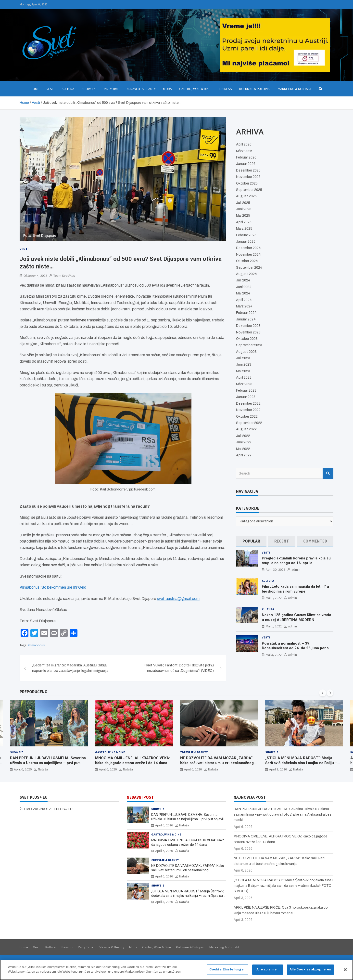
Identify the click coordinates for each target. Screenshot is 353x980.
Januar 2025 (246, 242)
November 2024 (248, 255)
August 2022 (246, 429)
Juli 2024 (243, 280)
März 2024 (244, 306)
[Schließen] (345, 972)
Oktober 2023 (247, 339)
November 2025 (248, 177)
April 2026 (244, 144)
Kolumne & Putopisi (255, 89)
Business (225, 89)
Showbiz (88, 89)
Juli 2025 (243, 203)
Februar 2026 (246, 157)
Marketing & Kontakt (295, 89)
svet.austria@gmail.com (178, 599)
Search (328, 473)
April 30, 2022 (275, 569)
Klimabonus (36, 645)
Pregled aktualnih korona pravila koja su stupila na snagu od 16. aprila (296, 561)
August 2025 (246, 196)
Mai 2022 (243, 449)
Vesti (50, 89)
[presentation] (323, 693)
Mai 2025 (243, 216)
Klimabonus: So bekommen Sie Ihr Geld (53, 587)
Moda (167, 89)
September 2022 (249, 423)
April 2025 (244, 222)
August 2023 (246, 352)
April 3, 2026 (278, 769)
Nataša (43, 769)
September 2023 (249, 345)
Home (35, 89)
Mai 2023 (243, 371)
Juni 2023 (244, 364)
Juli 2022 (243, 436)
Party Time (111, 89)
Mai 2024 (243, 293)
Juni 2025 (244, 209)
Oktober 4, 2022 (35, 276)
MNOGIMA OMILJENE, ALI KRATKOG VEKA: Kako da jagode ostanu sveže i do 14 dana (133, 760)
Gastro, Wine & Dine (195, 89)
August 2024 (246, 274)
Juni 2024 (244, 287)
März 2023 (244, 384)
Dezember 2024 (248, 248)
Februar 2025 (246, 235)
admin (296, 569)
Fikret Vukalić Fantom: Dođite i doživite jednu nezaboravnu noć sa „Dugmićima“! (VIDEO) (179, 668)
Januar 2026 (246, 164)
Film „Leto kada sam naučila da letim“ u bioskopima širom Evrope (295, 589)
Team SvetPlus (64, 276)
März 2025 (244, 229)
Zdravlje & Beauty (141, 89)
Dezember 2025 (248, 170)
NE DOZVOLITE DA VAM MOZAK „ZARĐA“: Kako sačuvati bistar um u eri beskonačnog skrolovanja (217, 763)
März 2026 (244, 151)
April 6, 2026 (23, 769)
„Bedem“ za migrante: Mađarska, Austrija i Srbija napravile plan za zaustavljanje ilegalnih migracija (70, 668)
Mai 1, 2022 (274, 598)
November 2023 (248, 332)
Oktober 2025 (247, 183)
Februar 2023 (246, 391)
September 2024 (249, 268)
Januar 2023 (246, 397)
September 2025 (249, 190)
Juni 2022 (244, 442)
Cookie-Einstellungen (227, 972)
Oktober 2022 (247, 417)
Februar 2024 (246, 313)
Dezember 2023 (248, 326)
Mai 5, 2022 (274, 655)
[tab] (251, 541)
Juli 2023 (243, 358)
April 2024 (244, 300)
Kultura (68, 89)
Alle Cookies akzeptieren (310, 972)
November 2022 (248, 410)
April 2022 (244, 455)
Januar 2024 (246, 319)
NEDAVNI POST (140, 797)
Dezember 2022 (248, 404)
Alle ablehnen (267, 972)
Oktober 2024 (247, 261)
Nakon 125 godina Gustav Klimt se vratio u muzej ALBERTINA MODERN (296, 617)
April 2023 (244, 377)
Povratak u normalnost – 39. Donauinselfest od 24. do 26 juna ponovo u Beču (297, 648)
